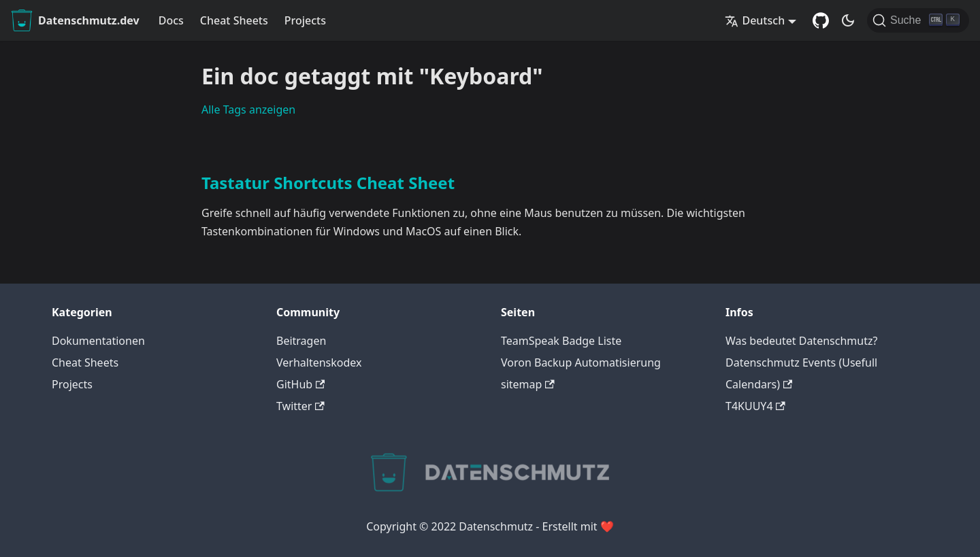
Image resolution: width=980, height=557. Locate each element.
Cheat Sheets (234, 20)
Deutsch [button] (755, 20)
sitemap (528, 384)
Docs (171, 20)
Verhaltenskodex (319, 362)
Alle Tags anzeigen (248, 109)
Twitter (300, 406)
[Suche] (918, 20)
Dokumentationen (98, 341)
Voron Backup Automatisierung (581, 362)
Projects (305, 20)
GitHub (300, 384)
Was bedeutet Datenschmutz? (801, 341)
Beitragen (301, 341)
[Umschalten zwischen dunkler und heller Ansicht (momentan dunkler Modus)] (848, 20)
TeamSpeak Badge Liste (561, 341)
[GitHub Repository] (821, 20)
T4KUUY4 (755, 406)
